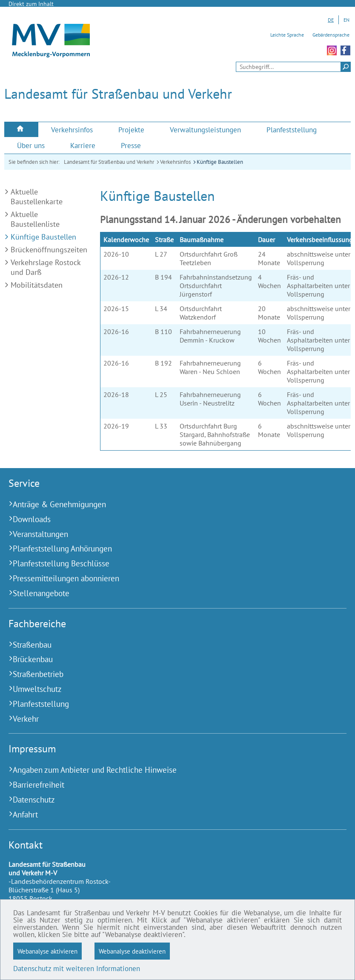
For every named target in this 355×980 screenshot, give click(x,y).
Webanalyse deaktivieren (132, 951)
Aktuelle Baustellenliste (35, 219)
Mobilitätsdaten (37, 285)
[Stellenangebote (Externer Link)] (167, 593)
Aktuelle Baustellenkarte (37, 197)
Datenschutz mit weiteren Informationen (77, 969)
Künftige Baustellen (220, 162)
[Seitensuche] (293, 67)
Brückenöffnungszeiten (49, 250)
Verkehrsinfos (175, 162)
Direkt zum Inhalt (31, 4)
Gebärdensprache (331, 35)
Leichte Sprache (287, 35)
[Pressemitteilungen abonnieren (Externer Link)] (167, 579)
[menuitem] (21, 130)
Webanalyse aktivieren (47, 951)
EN (346, 20)
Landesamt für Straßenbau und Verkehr (109, 162)
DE (331, 20)
